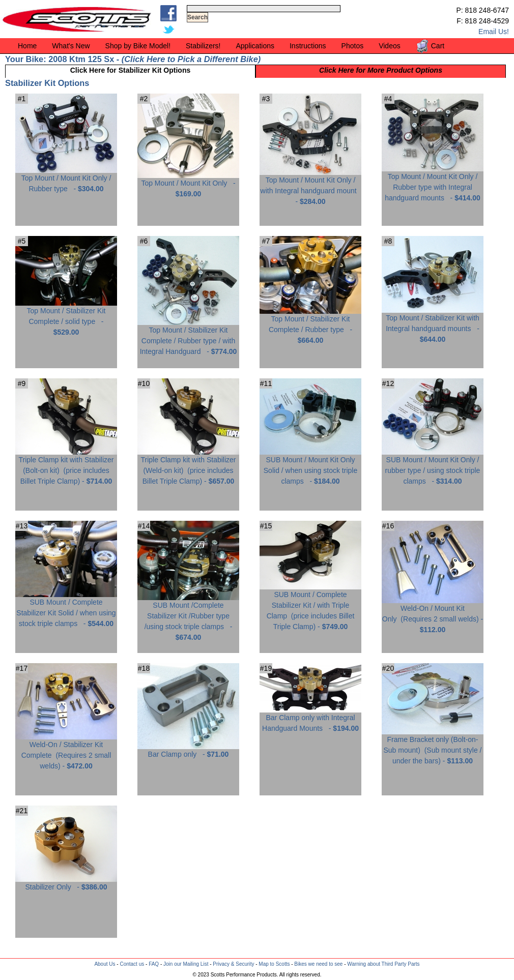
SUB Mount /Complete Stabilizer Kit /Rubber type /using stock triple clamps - (188, 617)
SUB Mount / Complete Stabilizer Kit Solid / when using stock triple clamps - (66, 609)
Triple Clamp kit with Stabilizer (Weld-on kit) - (188, 467)
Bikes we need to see (318, 964)
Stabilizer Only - (66, 883)
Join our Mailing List (186, 964)
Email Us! (494, 32)
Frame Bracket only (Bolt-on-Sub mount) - (433, 746)
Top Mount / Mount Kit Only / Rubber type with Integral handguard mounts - (433, 183)
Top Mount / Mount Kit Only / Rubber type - (66, 180)
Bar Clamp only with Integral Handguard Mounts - (310, 719)
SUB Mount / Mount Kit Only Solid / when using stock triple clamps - (310, 467)
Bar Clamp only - (188, 750)
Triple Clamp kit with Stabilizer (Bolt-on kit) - (66, 467)
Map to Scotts (274, 964)
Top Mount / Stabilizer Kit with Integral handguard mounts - (433, 325)
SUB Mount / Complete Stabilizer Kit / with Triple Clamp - (310, 607)
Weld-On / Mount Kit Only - (433, 615)
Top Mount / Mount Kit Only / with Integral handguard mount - (310, 187)
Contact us (132, 964)
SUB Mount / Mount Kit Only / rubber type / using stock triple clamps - (433, 467)
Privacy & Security (233, 964)
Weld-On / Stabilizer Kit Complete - (66, 751)
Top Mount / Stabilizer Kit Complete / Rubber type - (310, 326)
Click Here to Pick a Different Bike (191, 59)
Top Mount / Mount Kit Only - (188, 185)
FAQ (154, 964)
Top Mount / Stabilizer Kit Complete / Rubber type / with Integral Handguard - (188, 337)
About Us (105, 964)
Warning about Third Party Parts (383, 964)
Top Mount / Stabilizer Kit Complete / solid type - (66, 318)
